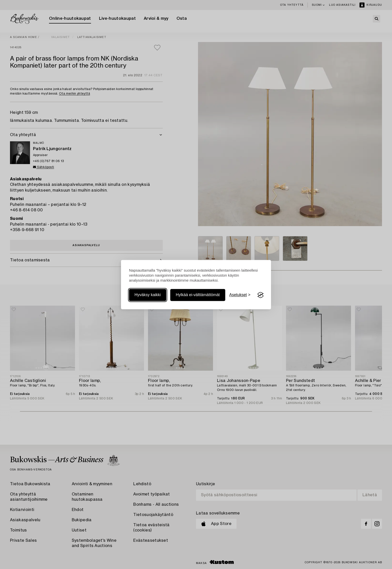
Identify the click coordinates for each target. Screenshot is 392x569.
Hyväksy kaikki (148, 295)
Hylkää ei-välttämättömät (198, 295)
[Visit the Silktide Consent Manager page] (260, 295)
